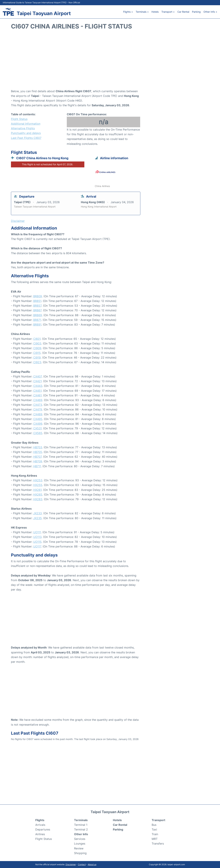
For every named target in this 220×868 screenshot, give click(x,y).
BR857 (37, 306)
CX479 (38, 409)
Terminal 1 (81, 825)
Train (155, 834)
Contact (82, 864)
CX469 (38, 400)
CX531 (37, 428)
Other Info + (210, 12)
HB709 (38, 461)
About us (92, 864)
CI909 (37, 348)
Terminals (81, 820)
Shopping (80, 853)
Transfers (158, 844)
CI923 (37, 362)
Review (79, 848)
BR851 (37, 301)
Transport (158, 820)
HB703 (38, 447)
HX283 (38, 499)
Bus (154, 825)
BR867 (37, 310)
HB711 (37, 466)
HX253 (38, 480)
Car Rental (183, 12)
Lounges (80, 844)
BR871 (37, 320)
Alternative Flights (23, 128)
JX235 (37, 518)
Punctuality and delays (26, 133)
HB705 (38, 452)
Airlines (40, 834)
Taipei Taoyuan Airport (44, 13)
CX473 (38, 405)
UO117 (37, 546)
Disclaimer (71, 864)
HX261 (37, 490)
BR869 (38, 315)
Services (80, 839)
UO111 (37, 532)
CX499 (38, 424)
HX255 (38, 485)
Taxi (154, 829)
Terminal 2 (81, 829)
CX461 (37, 395)
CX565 (38, 433)
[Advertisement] (110, 61)
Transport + (168, 12)
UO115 (37, 542)
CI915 (37, 353)
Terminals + (142, 12)
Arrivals (40, 825)
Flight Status (19, 119)
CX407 (37, 376)
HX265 (38, 495)
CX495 (38, 419)
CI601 (37, 339)
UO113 (37, 537)
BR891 (37, 325)
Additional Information (26, 124)
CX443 (38, 386)
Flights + (128, 12)
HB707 (37, 457)
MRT (155, 839)
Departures (43, 829)
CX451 (37, 391)
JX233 (37, 513)
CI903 (37, 343)
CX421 (37, 381)
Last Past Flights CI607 (26, 138)
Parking (196, 12)
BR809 (38, 296)
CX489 (38, 414)
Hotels (155, 12)
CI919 (37, 358)
